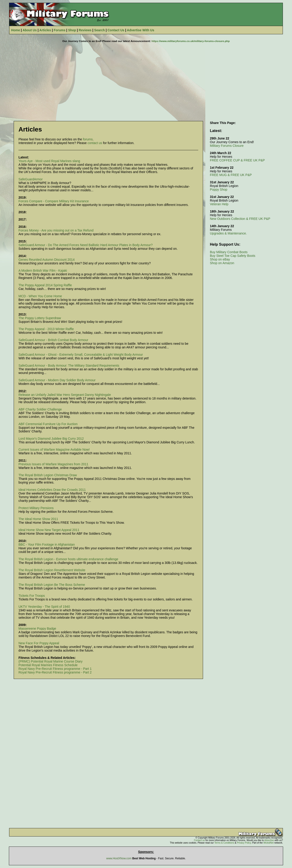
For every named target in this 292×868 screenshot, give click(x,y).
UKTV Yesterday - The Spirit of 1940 (44, 607)
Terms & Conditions (224, 843)
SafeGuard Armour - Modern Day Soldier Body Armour (57, 380)
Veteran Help (219, 204)
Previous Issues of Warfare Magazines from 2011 (53, 464)
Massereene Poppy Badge (37, 629)
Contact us (199, 840)
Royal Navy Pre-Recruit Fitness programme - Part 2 (55, 672)
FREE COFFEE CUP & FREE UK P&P (237, 160)
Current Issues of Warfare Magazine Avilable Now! (54, 450)
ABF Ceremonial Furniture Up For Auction (48, 424)
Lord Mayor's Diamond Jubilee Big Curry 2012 (51, 439)
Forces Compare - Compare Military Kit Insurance (54, 201)
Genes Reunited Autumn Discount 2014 (47, 260)
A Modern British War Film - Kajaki (43, 271)
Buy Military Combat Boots (229, 252)
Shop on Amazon (222, 263)
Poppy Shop (219, 189)
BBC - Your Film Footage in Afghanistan (47, 544)
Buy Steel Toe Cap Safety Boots (233, 256)
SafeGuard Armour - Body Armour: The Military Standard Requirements (69, 366)
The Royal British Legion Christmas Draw (48, 475)
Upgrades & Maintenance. (228, 233)
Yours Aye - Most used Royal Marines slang (49, 161)
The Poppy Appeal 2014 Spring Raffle (45, 285)
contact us (95, 143)
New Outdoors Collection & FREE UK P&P (240, 219)
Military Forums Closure (227, 146)
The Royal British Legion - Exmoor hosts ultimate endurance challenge (68, 559)
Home (16, 30)
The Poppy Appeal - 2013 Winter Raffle (46, 329)
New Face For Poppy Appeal (39, 643)
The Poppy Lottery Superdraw (40, 318)
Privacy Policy (244, 843)
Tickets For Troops (32, 596)
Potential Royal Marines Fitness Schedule (48, 665)
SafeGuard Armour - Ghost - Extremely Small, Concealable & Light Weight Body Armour (81, 355)
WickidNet (268, 843)
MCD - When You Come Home (40, 296)
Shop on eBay (220, 259)
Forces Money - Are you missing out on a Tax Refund (56, 230)
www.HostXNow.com (119, 858)
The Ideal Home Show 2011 (38, 519)
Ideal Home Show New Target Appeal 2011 (49, 530)
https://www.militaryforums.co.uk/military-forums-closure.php (190, 41)
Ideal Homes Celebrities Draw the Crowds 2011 (52, 490)
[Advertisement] (146, 79)
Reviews (85, 30)
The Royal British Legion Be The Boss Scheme (52, 585)
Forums (59, 30)
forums (88, 139)
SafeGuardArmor (31, 179)
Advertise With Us (141, 30)
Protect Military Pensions (36, 508)
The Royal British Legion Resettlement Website (52, 570)
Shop (72, 30)
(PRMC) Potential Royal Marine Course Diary (51, 661)
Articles (45, 30)
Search (100, 30)
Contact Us (116, 30)
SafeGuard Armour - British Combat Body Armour (53, 340)
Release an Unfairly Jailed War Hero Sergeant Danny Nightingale (65, 395)
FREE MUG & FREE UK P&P (231, 175)
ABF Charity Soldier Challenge (40, 409)
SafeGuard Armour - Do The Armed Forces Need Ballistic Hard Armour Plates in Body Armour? (86, 245)
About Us (30, 30)
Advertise (269, 840)
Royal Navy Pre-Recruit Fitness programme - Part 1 (55, 669)
